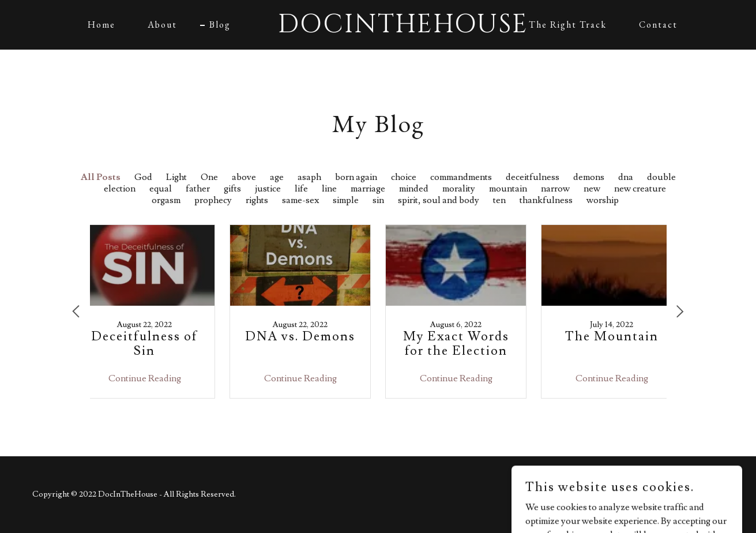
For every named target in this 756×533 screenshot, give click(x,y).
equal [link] (161, 189)
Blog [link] (220, 25)
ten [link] (499, 200)
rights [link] (257, 200)
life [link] (301, 189)
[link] (378, 29)
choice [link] (404, 177)
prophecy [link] (213, 200)
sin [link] (378, 200)
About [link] (162, 25)
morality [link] (459, 189)
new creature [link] (640, 189)
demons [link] (589, 177)
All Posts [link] (101, 177)
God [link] (143, 177)
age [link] (277, 177)
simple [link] (346, 200)
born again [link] (356, 177)
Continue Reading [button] (145, 378)
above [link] (244, 177)
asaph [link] (309, 177)
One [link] (209, 177)
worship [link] (603, 200)
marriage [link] (368, 189)
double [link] (661, 177)
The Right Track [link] (568, 25)
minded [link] (414, 189)
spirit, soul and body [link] (439, 200)
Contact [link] (658, 25)
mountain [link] (508, 189)
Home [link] (101, 25)
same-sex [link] (300, 200)
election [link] (120, 189)
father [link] (198, 189)
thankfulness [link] (546, 200)
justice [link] (268, 189)
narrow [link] (555, 189)
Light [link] (176, 177)
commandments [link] (461, 177)
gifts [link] (232, 189)
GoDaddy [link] (706, 494)
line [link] (329, 189)
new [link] (592, 189)
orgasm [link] (166, 200)
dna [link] (626, 177)
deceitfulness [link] (533, 177)
